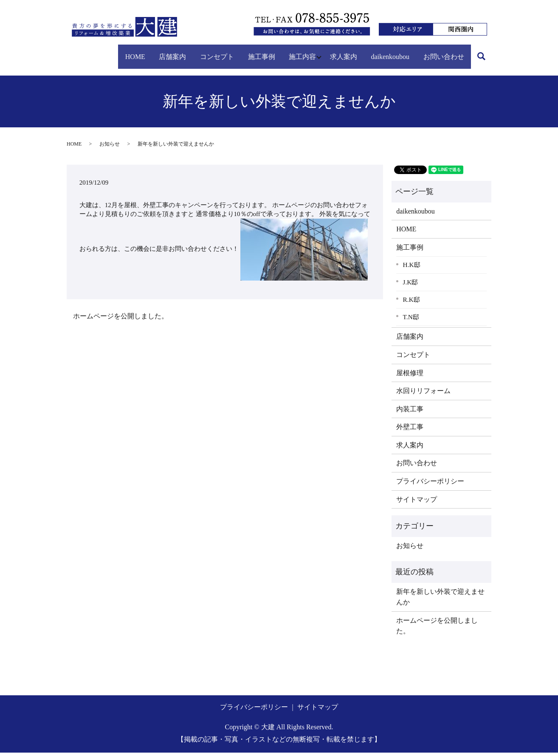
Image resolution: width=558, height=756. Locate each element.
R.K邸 (411, 303)
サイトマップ (417, 503)
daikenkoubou (381, 52)
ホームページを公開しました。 (121, 319)
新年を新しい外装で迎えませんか (440, 600)
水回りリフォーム (423, 394)
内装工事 (410, 412)
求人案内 (328, 52)
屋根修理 (410, 376)
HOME (87, 52)
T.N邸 (411, 320)
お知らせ (110, 147)
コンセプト (182, 52)
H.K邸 (412, 268)
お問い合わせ (441, 52)
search (82, 66)
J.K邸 (411, 285)
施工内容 (280, 52)
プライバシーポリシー (430, 485)
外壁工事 (410, 430)
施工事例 (233, 52)
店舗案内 (131, 52)
